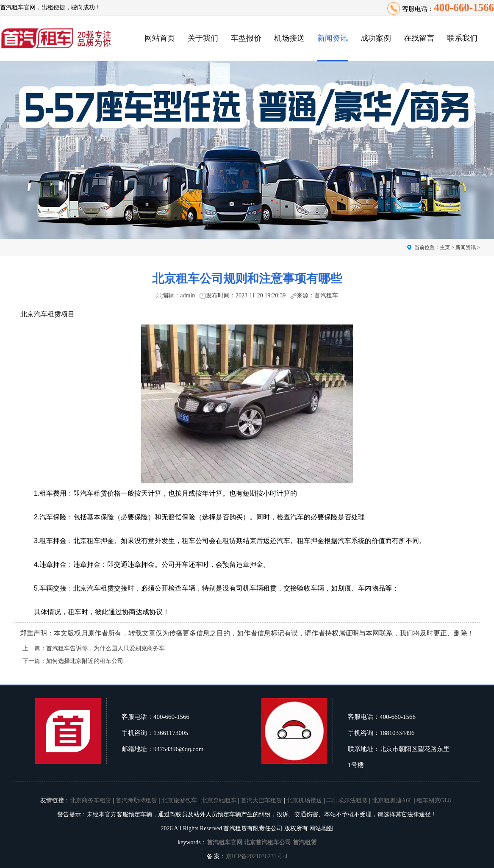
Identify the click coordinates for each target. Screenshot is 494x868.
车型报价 (246, 38)
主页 (445, 247)
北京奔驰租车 (219, 800)
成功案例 (376, 38)
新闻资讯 (333, 38)
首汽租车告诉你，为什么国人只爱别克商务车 (105, 648)
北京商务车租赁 (91, 800)
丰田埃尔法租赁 (347, 800)
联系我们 (462, 38)
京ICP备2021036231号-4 (257, 856)
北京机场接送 (304, 800)
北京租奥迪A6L (392, 800)
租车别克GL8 (434, 800)
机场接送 (289, 38)
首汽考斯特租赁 (136, 800)
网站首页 (160, 38)
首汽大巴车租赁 (261, 800)
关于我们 (203, 38)
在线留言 (419, 38)
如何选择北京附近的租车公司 (85, 661)
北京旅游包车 (179, 800)
